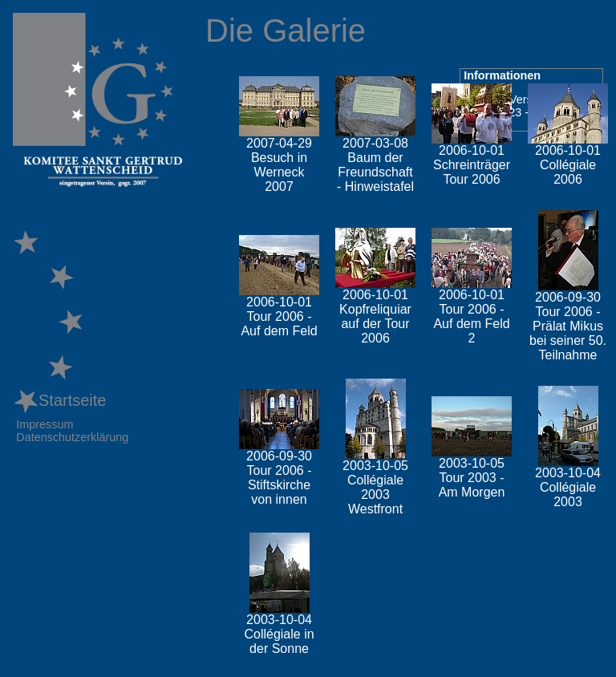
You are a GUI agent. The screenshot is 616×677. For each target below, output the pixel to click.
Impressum (45, 424)
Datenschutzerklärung (72, 437)
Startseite (59, 400)
